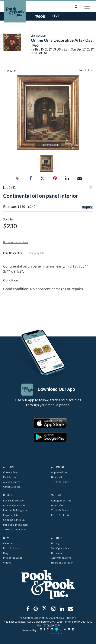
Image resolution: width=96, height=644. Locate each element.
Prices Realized (60, 515)
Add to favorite (90, 188)
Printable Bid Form (14, 505)
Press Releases (12, 548)
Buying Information (14, 501)
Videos (7, 563)
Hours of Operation (62, 563)
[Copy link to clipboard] (18, 178)
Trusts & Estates (60, 482)
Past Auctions (11, 477)
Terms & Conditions (15, 530)
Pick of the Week (13, 558)
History (55, 543)
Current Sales (11, 472)
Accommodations (61, 558)
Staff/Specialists (60, 548)
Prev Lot (10, 71)
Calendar (8, 543)
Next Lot (86, 70)
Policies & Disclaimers (16, 525)
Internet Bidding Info (15, 510)
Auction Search (12, 482)
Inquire (87, 207)
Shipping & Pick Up (14, 520)
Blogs (6, 553)
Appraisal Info (59, 472)
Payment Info (11, 515)
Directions (57, 553)
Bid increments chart (16, 242)
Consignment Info (61, 501)
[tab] (13, 255)
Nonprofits (57, 477)
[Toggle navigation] (87, 7)
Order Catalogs (12, 487)
